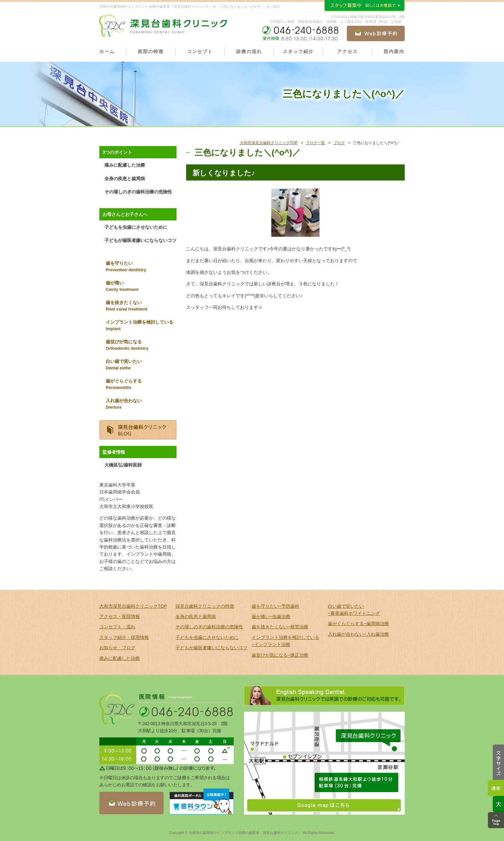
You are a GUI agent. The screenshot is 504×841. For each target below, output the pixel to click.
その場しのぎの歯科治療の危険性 (138, 192)
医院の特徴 (151, 51)
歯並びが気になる (141, 346)
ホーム (107, 51)
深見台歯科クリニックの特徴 (205, 606)
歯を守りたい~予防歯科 (275, 606)
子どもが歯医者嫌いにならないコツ (140, 240)
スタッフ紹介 (298, 51)
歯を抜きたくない (141, 306)
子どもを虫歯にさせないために (136, 227)
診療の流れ (249, 51)
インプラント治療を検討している (141, 326)
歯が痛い (141, 287)
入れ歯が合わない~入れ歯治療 (358, 634)
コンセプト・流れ (117, 627)
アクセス (347, 51)
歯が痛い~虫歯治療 (271, 616)
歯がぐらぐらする (141, 385)
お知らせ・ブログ (117, 648)
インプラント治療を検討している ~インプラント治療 (285, 641)
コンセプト (200, 51)
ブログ (339, 143)
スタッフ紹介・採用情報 (124, 637)
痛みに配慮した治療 (125, 165)
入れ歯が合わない (141, 404)
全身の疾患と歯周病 (125, 179)
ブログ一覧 (315, 143)
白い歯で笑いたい (141, 365)
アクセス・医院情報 (120, 616)
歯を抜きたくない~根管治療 (280, 627)
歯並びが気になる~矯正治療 (280, 655)
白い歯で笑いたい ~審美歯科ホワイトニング (354, 610)
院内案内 (394, 51)
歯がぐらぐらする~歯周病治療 (358, 624)
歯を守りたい (141, 267)
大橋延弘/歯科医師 (123, 465)
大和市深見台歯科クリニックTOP (269, 143)
